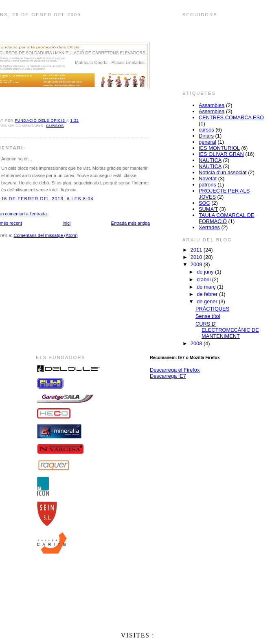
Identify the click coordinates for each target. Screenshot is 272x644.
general (207, 142)
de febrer (208, 294)
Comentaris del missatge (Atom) (45, 235)
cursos (55, 126)
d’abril (204, 279)
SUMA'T (208, 209)
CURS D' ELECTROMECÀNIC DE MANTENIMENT (227, 330)
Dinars (206, 136)
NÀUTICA (210, 166)
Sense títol (208, 316)
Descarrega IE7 (168, 376)
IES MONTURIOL (219, 148)
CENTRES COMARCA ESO (231, 117)
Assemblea (212, 111)
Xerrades (209, 227)
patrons (207, 185)
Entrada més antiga (131, 223)
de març (207, 287)
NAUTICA (210, 160)
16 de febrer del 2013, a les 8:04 (47, 199)
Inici (67, 223)
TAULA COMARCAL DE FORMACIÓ (227, 218)
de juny (206, 272)
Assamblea (212, 105)
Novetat (208, 179)
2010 (197, 257)
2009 (197, 264)
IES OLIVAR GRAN (221, 154)
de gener (208, 301)
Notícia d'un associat (223, 172)
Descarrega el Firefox (175, 370)
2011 (197, 250)
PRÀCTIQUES (212, 309)
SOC (204, 203)
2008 (197, 343)
